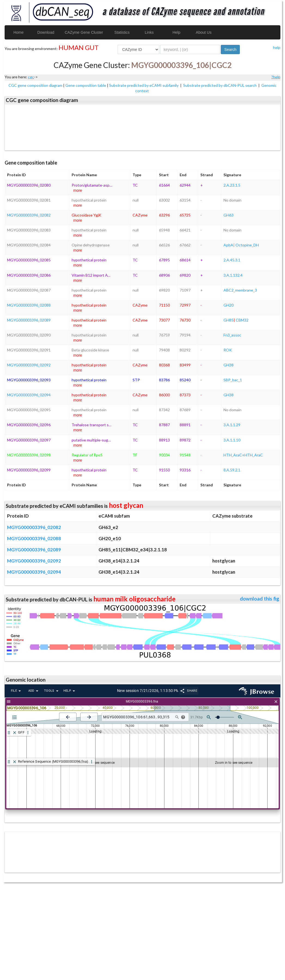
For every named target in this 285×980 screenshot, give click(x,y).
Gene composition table (86, 85)
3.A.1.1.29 (232, 425)
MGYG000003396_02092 (29, 365)
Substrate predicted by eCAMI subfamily (144, 85)
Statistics (122, 32)
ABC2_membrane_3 (240, 290)
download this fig (260, 599)
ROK (228, 350)
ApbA (228, 245)
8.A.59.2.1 (232, 470)
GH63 (229, 215)
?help (276, 77)
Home (18, 32)
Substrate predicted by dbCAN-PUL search (220, 85)
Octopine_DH (247, 245)
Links (149, 32)
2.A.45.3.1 (232, 260)
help (277, 47)
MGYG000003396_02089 (29, 320)
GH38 (229, 365)
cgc (31, 77)
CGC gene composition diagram (35, 85)
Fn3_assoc (232, 335)
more (78, 190)
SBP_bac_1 (233, 380)
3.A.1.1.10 (232, 440)
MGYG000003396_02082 (29, 215)
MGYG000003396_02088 (29, 305)
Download (46, 32)
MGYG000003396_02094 (29, 395)
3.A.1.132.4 (233, 275)
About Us (204, 32)
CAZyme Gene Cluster (84, 32)
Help (177, 32)
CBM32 (242, 320)
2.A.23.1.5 (232, 185)
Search (230, 50)
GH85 (229, 320)
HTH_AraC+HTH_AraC (243, 455)
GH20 (229, 305)
